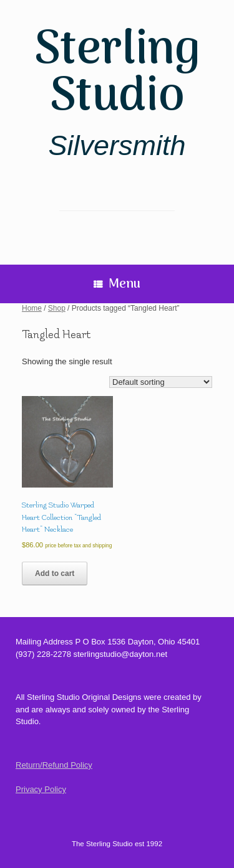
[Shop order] (161, 382)
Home (32, 308)
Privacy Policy (41, 789)
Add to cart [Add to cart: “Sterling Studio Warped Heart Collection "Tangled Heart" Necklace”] (55, 573)
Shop (57, 308)
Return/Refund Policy (54, 765)
